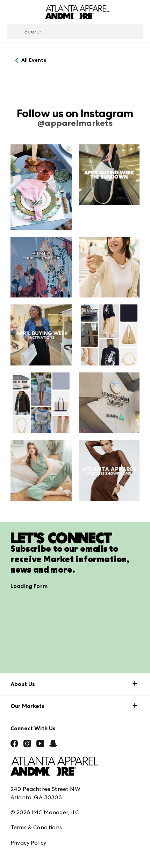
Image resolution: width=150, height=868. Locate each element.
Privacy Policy (28, 843)
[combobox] (75, 32)
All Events (34, 60)
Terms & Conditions (36, 827)
